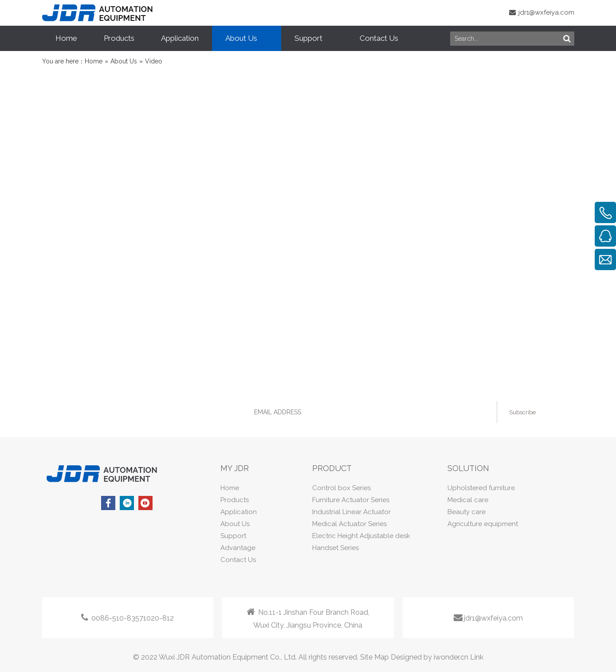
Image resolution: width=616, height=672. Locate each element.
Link (477, 657)
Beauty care (467, 512)
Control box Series (341, 488)
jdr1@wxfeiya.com (542, 12)
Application (239, 512)
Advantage (238, 548)
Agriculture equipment (483, 524)
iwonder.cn (451, 657)
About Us (235, 524)
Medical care (468, 500)
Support (233, 536)
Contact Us (238, 560)
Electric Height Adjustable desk (361, 536)
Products (235, 500)
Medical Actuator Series (349, 524)
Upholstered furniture (481, 488)
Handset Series (335, 548)
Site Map (375, 657)
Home (230, 488)
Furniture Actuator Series (351, 500)
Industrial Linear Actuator (351, 512)
